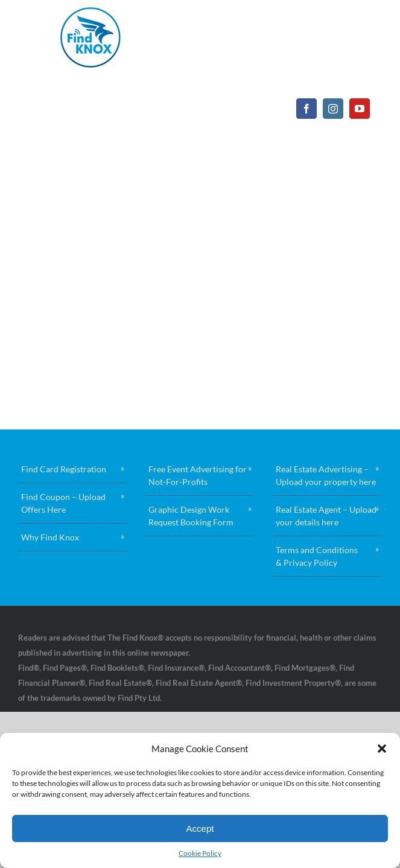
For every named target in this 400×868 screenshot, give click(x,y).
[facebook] (306, 109)
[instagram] (333, 109)
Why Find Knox (50, 537)
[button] (382, 749)
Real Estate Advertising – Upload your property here (326, 475)
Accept (200, 828)
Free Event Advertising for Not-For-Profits (198, 475)
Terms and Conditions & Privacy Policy (317, 556)
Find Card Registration (64, 469)
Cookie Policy (200, 853)
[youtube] (360, 109)
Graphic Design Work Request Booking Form (191, 516)
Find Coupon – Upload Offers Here (63, 503)
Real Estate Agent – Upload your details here (326, 516)
